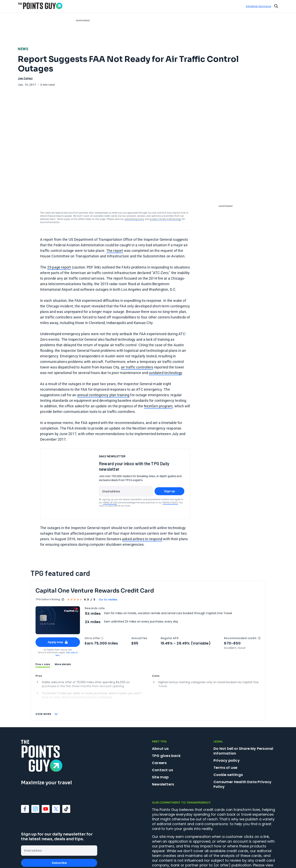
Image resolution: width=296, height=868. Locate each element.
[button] (102, 608)
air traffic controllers (137, 337)
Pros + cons (43, 635)
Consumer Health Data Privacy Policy (243, 754)
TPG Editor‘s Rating (48, 570)
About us (160, 719)
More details (63, 635)
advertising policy (134, 189)
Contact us (162, 740)
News (23, 49)
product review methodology (165, 189)
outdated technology (165, 343)
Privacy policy (227, 731)
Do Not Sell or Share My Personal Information (243, 721)
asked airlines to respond (142, 509)
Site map (160, 747)
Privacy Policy (170, 473)
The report (115, 221)
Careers (159, 733)
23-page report (59, 237)
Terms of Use (110, 473)
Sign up (170, 461)
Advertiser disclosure (258, 6)
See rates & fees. (67, 624)
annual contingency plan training (103, 365)
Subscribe (59, 833)
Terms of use (225, 738)
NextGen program (158, 376)
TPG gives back (166, 726)
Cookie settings (228, 745)
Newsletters (163, 754)
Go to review (108, 570)
